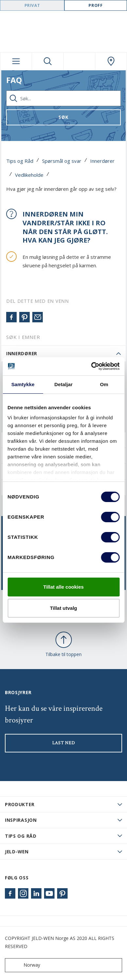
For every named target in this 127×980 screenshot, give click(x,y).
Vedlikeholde (29, 175)
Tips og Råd (20, 161)
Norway (24, 965)
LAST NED (64, 743)
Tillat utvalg (63, 608)
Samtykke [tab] (23, 384)
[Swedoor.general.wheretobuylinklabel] (111, 61)
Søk (63, 117)
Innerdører (102, 161)
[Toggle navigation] (16, 61)
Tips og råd (21, 836)
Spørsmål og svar (62, 161)
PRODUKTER (20, 804)
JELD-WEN (17, 852)
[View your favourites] (79, 61)
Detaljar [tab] (64, 384)
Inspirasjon (21, 820)
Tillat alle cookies (64, 587)
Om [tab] (104, 384)
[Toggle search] (48, 61)
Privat (32, 5)
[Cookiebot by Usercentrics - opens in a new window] (91, 366)
